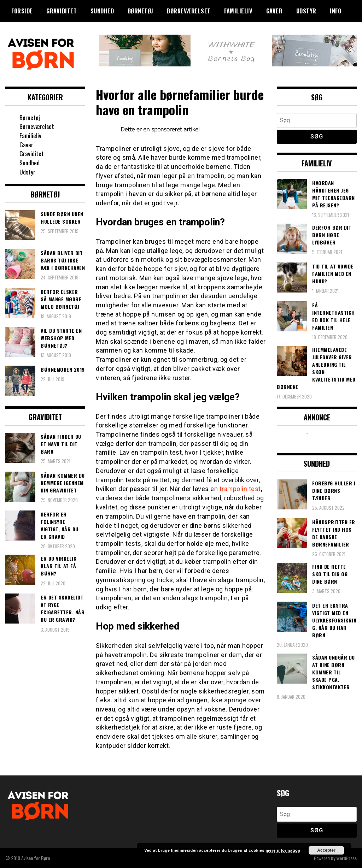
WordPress (346, 858)
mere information (283, 850)
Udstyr (306, 11)
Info (335, 11)
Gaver (275, 11)
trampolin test (240, 489)
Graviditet (62, 11)
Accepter (326, 850)
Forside (22, 11)
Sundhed (102, 11)
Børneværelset (189, 11)
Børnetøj (141, 11)
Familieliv (238, 11)
